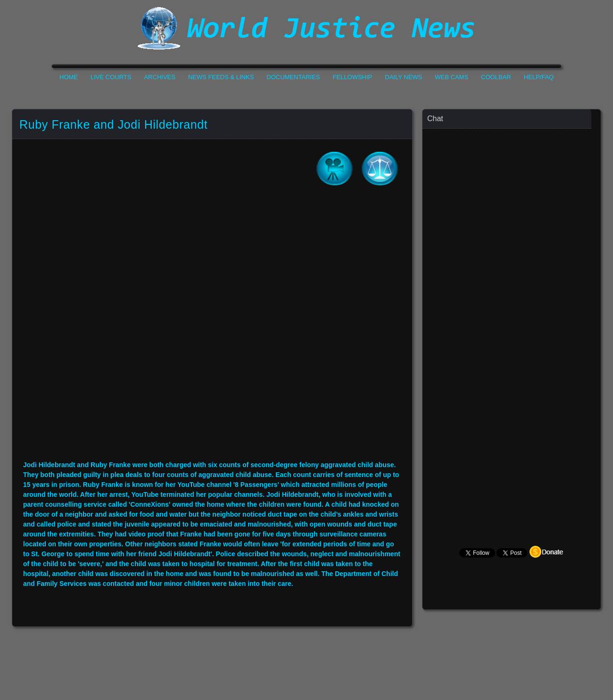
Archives (159, 77)
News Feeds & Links (221, 77)
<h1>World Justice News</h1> (306, 28)
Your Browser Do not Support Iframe (212, 329)
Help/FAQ (539, 77)
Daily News (403, 77)
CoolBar (496, 77)
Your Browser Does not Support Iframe (512, 314)
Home (69, 77)
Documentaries (293, 77)
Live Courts (111, 77)
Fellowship (353, 77)
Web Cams (451, 77)
